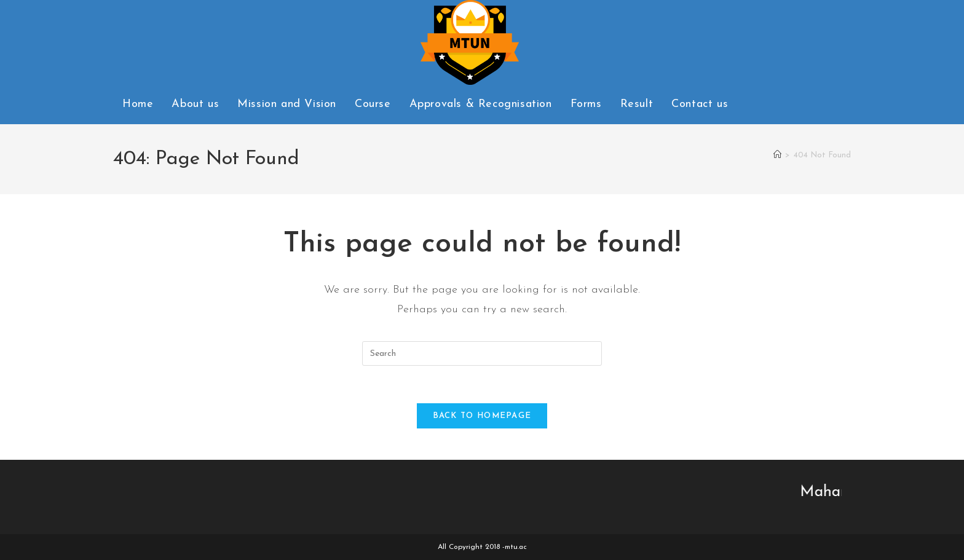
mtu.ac (516, 547)
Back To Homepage (482, 416)
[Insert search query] (482, 353)
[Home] (777, 155)
